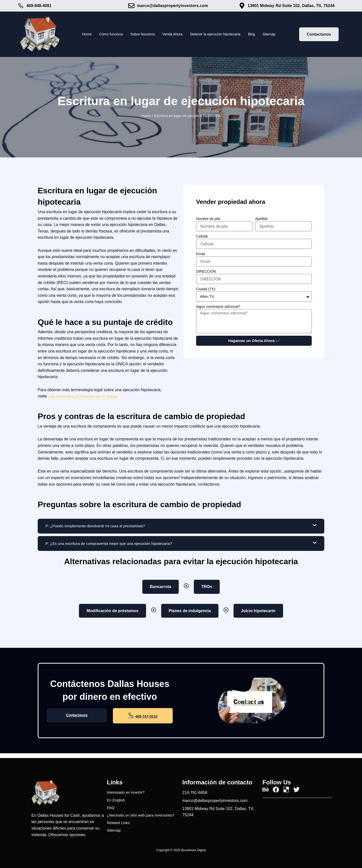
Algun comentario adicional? (218, 307)
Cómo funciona (104, 34)
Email (200, 254)
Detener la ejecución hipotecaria (219, 34)
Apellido (261, 219)
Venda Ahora (172, 34)
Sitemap (279, 34)
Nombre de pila (208, 219)
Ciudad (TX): (206, 289)
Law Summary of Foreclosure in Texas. (85, 396)
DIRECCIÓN (206, 271)
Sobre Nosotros (138, 34)
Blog (260, 34)
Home (77, 34)
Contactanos (77, 720)
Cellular (202, 236)
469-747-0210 (143, 719)
